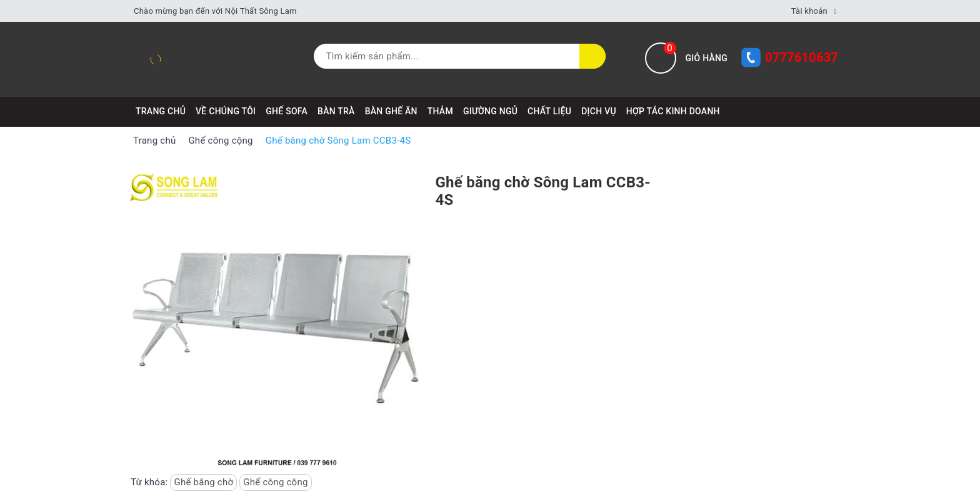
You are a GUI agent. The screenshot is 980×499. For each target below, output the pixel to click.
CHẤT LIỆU (549, 111)
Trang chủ (161, 111)
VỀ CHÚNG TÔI (226, 111)
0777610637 (802, 57)
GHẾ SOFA (287, 111)
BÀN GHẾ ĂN (391, 111)
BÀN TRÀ (336, 111)
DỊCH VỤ (599, 111)
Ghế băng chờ (203, 482)
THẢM (440, 111)
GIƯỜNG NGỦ (490, 111)
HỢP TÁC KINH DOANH (673, 111)
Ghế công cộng (275, 482)
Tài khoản (809, 11)
